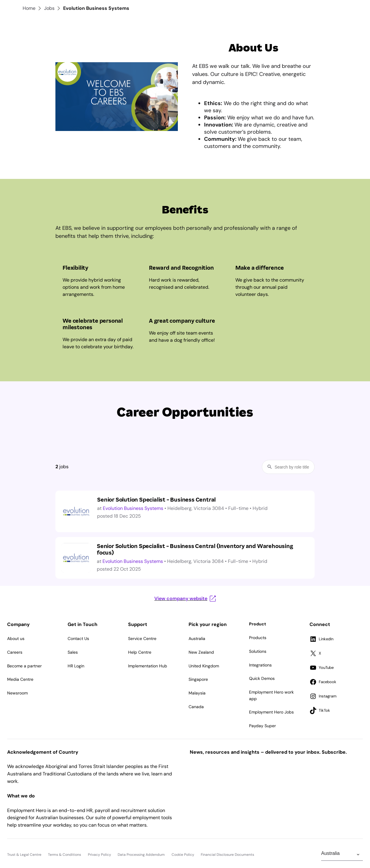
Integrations (260, 665)
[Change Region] (342, 855)
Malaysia (197, 693)
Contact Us (78, 638)
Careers (15, 652)
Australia (197, 638)
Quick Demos (262, 678)
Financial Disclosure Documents (227, 855)
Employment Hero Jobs (271, 712)
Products (258, 638)
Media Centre (20, 679)
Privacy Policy (100, 855)
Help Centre (140, 652)
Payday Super (262, 726)
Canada (196, 707)
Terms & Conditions (64, 855)
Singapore (198, 679)
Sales (73, 652)
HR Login (76, 666)
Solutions (258, 651)
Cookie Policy (183, 855)
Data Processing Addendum (141, 855)
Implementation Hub (148, 666)
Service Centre (142, 638)
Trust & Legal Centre (24, 855)
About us (16, 638)
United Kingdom (204, 666)
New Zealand (201, 652)
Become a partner (24, 666)
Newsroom (17, 693)
